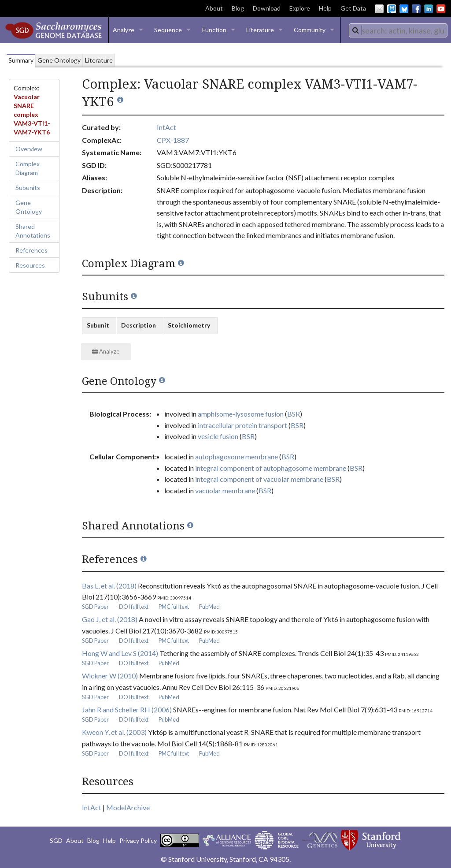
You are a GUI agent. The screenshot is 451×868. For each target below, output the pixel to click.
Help (325, 8)
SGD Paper (95, 607)
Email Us (379, 9)
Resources (30, 265)
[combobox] (398, 30)
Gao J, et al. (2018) (110, 619)
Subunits (28, 188)
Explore (300, 8)
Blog (238, 8)
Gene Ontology (29, 207)
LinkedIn (429, 9)
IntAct (166, 127)
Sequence (168, 30)
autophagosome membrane (237, 456)
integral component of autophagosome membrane (271, 468)
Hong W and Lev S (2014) (120, 653)
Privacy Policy (138, 840)
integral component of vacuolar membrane (259, 479)
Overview (29, 149)
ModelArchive (128, 807)
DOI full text (134, 607)
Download (267, 8)
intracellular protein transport (242, 425)
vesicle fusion (218, 436)
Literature (260, 30)
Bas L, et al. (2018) (109, 586)
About (214, 8)
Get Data (353, 8)
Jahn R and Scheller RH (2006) (127, 710)
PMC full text (174, 607)
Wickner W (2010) (110, 676)
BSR (294, 414)
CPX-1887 (173, 140)
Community (310, 30)
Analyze (124, 30)
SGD (56, 840)
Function (214, 30)
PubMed (209, 607)
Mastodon (392, 9)
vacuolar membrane (225, 490)
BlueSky (404, 9)
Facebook (416, 9)
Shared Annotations (33, 231)
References (31, 250)
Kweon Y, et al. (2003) (114, 732)
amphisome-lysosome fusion (241, 414)
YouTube (441, 9)
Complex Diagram (28, 168)
